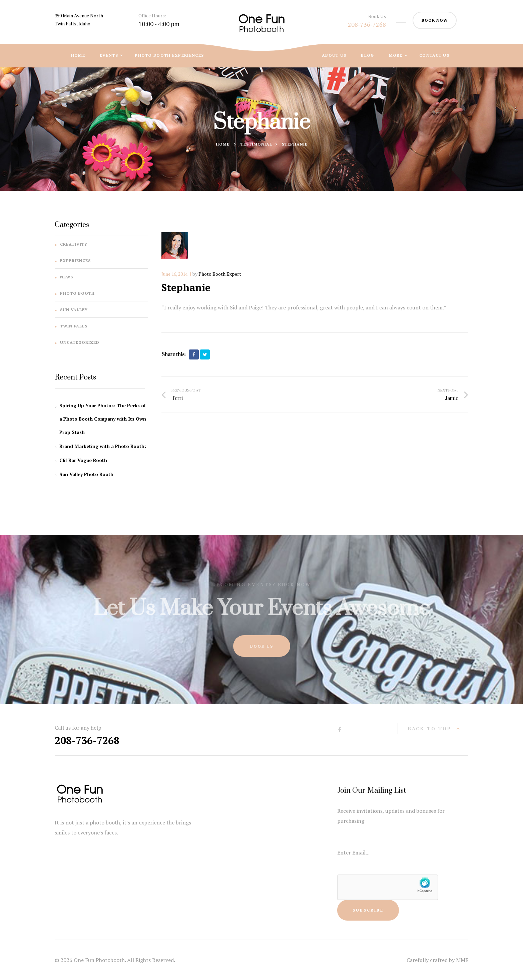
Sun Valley (74, 310)
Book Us (262, 646)
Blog (367, 55)
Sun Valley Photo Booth (86, 474)
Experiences (75, 261)
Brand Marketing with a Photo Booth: (103, 446)
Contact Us (434, 55)
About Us (334, 55)
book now (435, 20)
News (67, 277)
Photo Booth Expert (220, 274)
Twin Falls (74, 326)
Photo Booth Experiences (169, 55)
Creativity (74, 244)
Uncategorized (80, 342)
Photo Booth (77, 293)
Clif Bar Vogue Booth (83, 460)
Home (78, 55)
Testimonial (256, 145)
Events (110, 55)
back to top (430, 728)
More (397, 55)
